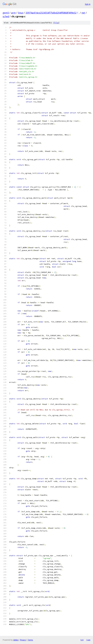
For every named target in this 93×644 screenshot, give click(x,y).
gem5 (6, 13)
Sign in (88, 4)
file (56, 23)
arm (13, 13)
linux (21, 13)
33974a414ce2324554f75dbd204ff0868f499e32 (51, 13)
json (88, 640)
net (83, 13)
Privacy (23, 640)
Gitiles (16, 640)
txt (82, 640)
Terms (30, 640)
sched (6, 16)
